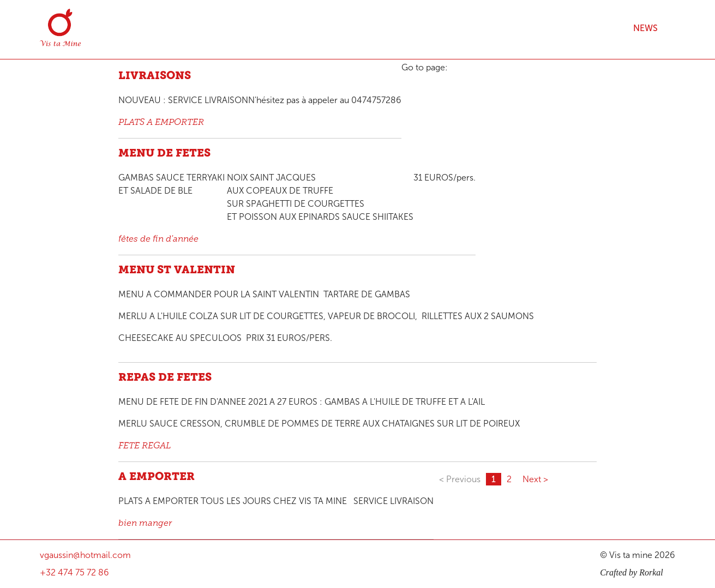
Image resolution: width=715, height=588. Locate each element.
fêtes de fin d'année (158, 239)
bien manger (145, 524)
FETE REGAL (145, 446)
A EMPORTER (157, 477)
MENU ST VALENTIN (177, 271)
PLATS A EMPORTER (161, 123)
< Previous (460, 479)
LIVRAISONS (155, 76)
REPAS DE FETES (165, 378)
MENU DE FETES (164, 154)
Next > (535, 479)
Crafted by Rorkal (632, 572)
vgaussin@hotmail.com (85, 555)
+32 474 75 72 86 (74, 572)
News (645, 28)
